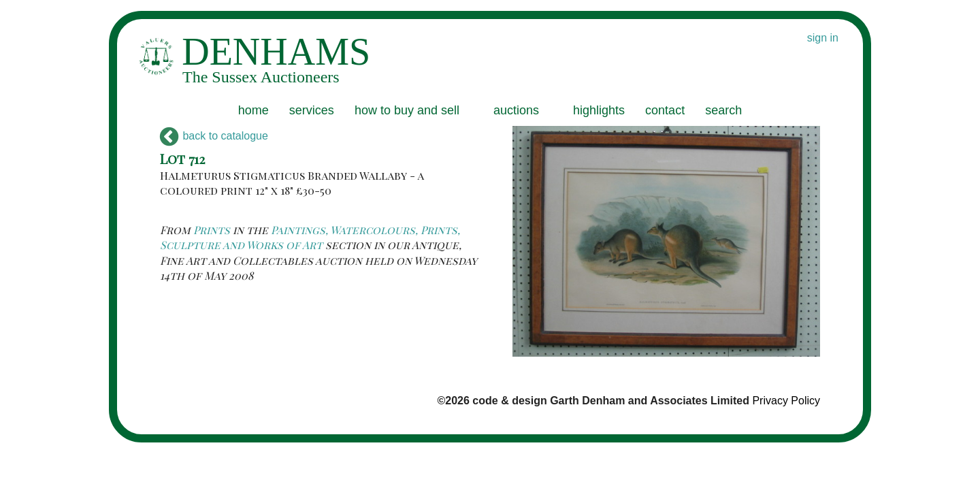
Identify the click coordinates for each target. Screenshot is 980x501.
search (723, 110)
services (312, 110)
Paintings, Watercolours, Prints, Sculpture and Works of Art (310, 237)
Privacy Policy (786, 401)
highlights (599, 110)
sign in (823, 38)
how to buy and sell (407, 110)
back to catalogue (214, 136)
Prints (212, 230)
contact (665, 110)
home (254, 110)
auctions (516, 110)
